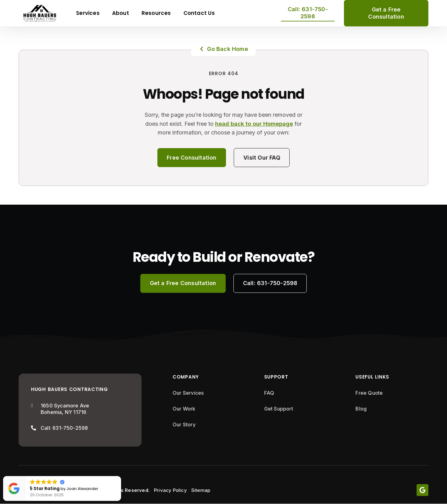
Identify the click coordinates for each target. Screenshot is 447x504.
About (121, 13)
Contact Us (199, 13)
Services (88, 13)
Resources (156, 13)
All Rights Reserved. (125, 490)
